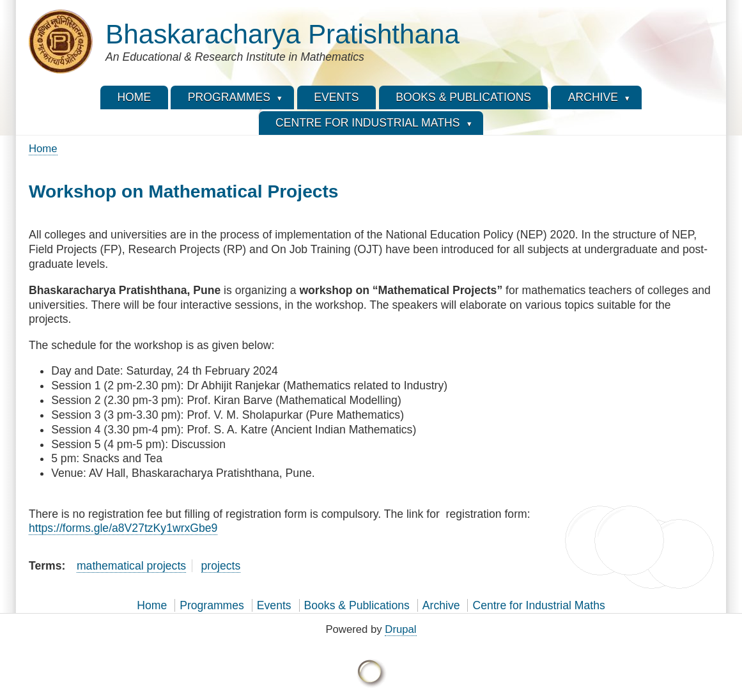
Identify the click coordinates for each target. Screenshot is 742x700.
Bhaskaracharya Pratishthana (282, 34)
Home (43, 149)
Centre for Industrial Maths (538, 605)
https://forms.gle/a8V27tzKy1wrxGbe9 (123, 528)
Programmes (212, 605)
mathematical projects (131, 566)
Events (274, 605)
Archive (441, 605)
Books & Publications (357, 605)
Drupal (400, 629)
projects (221, 566)
